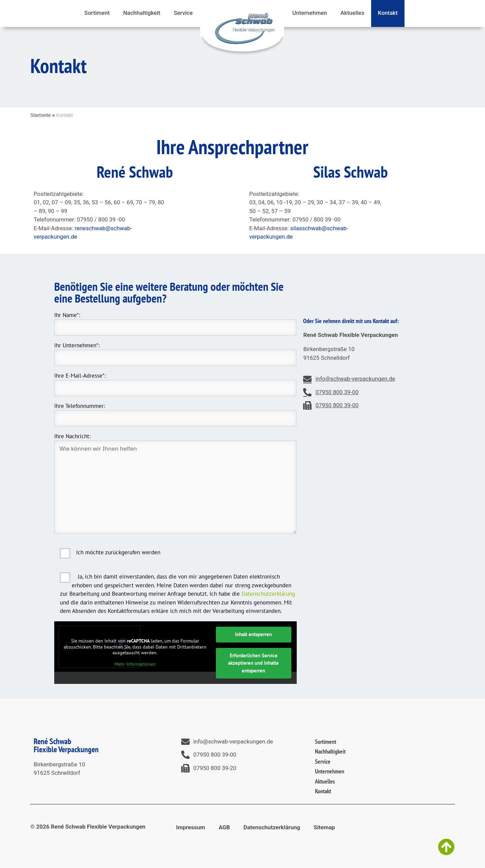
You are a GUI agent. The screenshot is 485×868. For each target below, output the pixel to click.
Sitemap (324, 827)
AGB (224, 827)
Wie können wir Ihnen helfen (175, 487)
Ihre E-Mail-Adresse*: (80, 376)
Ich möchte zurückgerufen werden (118, 552)
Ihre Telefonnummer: (80, 406)
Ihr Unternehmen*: (77, 345)
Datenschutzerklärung (268, 594)
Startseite (41, 115)
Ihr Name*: (67, 315)
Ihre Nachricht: (72, 436)
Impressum (191, 827)
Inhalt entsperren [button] (253, 634)
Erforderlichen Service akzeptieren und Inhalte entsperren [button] (253, 663)
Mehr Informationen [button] (135, 664)
